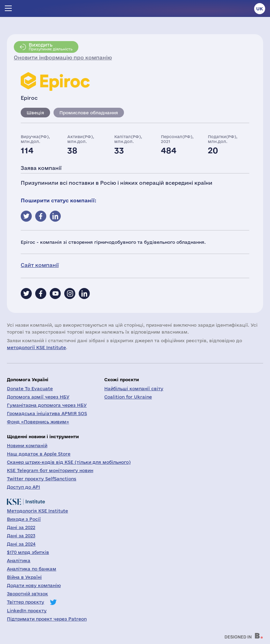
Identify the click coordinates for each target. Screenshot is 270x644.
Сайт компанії (40, 265)
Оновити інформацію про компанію (63, 57)
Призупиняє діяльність (51, 47)
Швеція (35, 113)
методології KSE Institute (36, 347)
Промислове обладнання (89, 113)
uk (260, 9)
